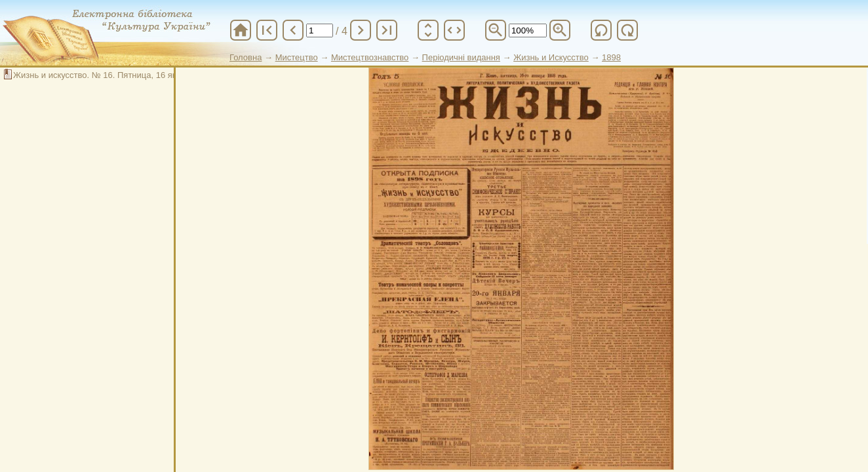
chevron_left (293, 30)
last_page (387, 30)
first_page (267, 30)
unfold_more (428, 30)
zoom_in (560, 30)
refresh (601, 30)
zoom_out (496, 30)
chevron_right (361, 30)
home (241, 30)
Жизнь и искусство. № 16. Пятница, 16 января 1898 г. (118, 75)
